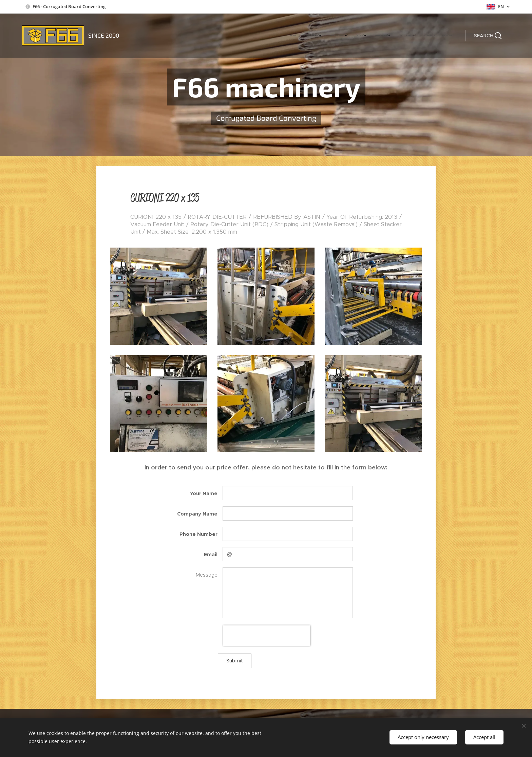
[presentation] (267, 636)
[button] (488, 36)
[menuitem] (380, 36)
